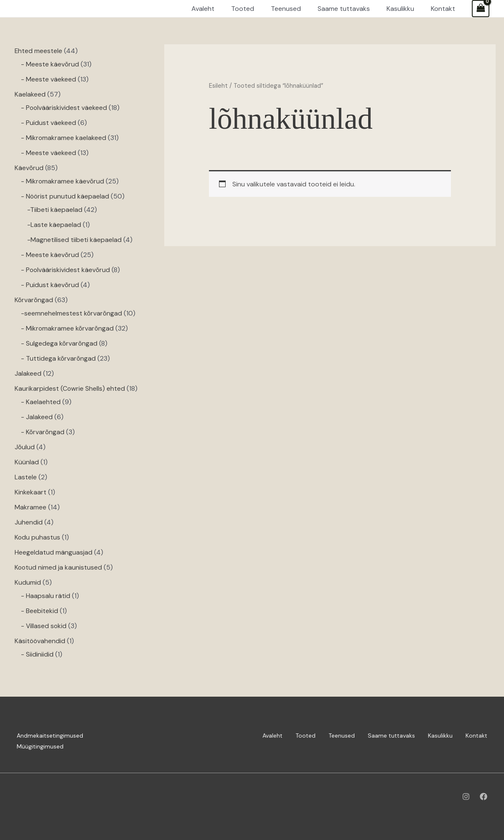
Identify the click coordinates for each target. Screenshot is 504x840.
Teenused (342, 736)
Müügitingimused (40, 746)
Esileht (218, 86)
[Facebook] (484, 797)
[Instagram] (466, 797)
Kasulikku (440, 736)
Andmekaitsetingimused (50, 736)
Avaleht (272, 736)
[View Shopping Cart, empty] (481, 9)
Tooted (305, 736)
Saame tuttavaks (391, 736)
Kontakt (476, 736)
